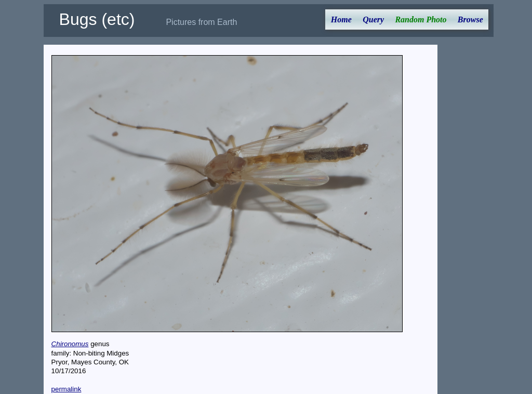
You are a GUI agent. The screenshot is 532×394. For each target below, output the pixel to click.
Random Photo (421, 19)
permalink (66, 389)
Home (341, 19)
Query (373, 19)
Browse (470, 19)
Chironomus (70, 344)
